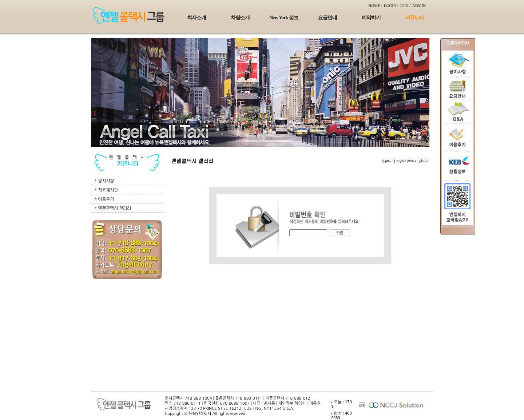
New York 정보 (284, 18)
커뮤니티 (415, 18)
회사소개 (196, 18)
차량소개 (240, 18)
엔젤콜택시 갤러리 (114, 208)
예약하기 (371, 18)
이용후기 (106, 199)
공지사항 (106, 180)
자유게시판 (108, 189)
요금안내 (327, 18)
